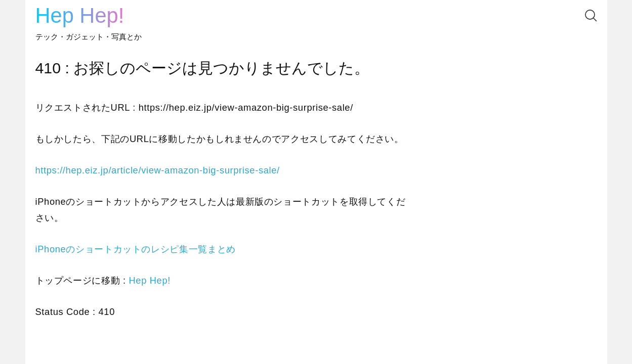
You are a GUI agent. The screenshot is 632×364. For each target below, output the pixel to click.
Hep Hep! (80, 15)
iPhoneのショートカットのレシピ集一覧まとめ (136, 249)
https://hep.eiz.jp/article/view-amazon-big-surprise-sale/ (158, 170)
